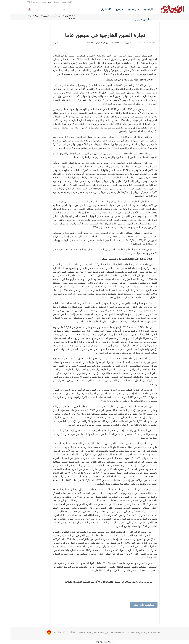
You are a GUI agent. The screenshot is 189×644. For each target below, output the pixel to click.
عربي (40, 2)
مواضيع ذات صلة (133, 605)
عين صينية (123, 9)
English (25, 2)
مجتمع (109, 9)
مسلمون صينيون (133, 19)
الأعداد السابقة (56, 2)
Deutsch (46, 2)
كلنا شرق (96, 9)
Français (33, 2)
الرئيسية (138, 9)
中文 (18, 2)
